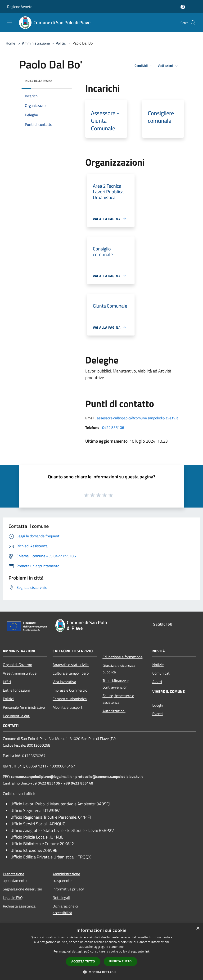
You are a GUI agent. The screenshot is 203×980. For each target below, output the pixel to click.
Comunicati (161, 673)
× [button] (198, 928)
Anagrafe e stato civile (71, 665)
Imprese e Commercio (70, 690)
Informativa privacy (68, 889)
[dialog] (101, 952)
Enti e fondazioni (16, 690)
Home (10, 43)
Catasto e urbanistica (70, 699)
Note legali (61, 898)
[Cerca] (193, 23)
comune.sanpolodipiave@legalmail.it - (43, 776)
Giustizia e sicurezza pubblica (119, 669)
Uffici (7, 682)
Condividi (144, 66)
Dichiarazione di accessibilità (65, 909)
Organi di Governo (17, 665)
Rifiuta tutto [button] (120, 961)
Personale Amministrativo (24, 707)
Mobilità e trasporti (68, 707)
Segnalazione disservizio (22, 889)
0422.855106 (113, 427)
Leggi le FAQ (13, 898)
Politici (61, 43)
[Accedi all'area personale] (183, 7)
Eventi (158, 714)
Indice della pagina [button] (38, 81)
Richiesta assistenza (19, 906)
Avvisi (157, 682)
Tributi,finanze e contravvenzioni (116, 684)
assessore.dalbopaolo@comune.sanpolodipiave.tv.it (138, 418)
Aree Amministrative (20, 673)
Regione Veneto (20, 7)
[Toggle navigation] (9, 22)
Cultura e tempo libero (71, 673)
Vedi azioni (168, 66)
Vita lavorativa (64, 682)
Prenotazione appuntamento (15, 877)
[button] (102, 972)
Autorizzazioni (114, 711)
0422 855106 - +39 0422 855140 (65, 783)
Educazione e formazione (123, 657)
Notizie (158, 665)
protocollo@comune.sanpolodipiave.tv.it (109, 776)
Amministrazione (36, 43)
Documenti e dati (17, 716)
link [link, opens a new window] (147, 951)
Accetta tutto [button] (83, 961)
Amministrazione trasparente (66, 877)
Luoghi (158, 705)
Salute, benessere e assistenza (118, 699)
